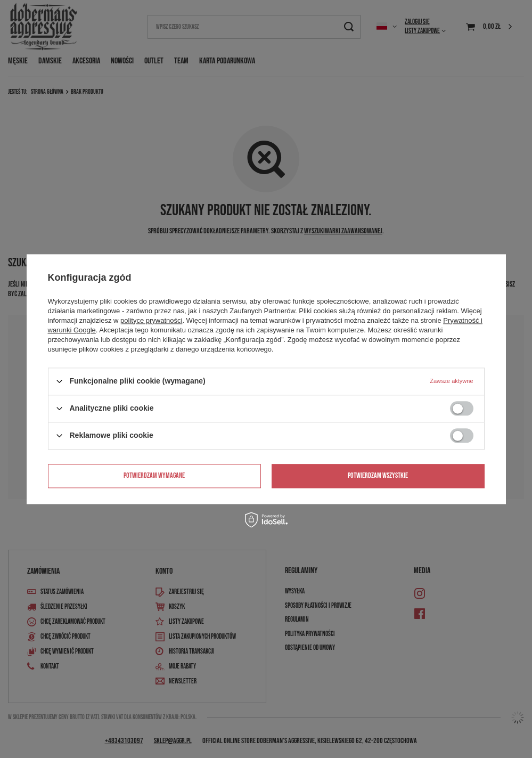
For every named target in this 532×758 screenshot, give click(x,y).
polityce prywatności (151, 320)
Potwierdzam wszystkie (378, 475)
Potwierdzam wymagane (154, 475)
